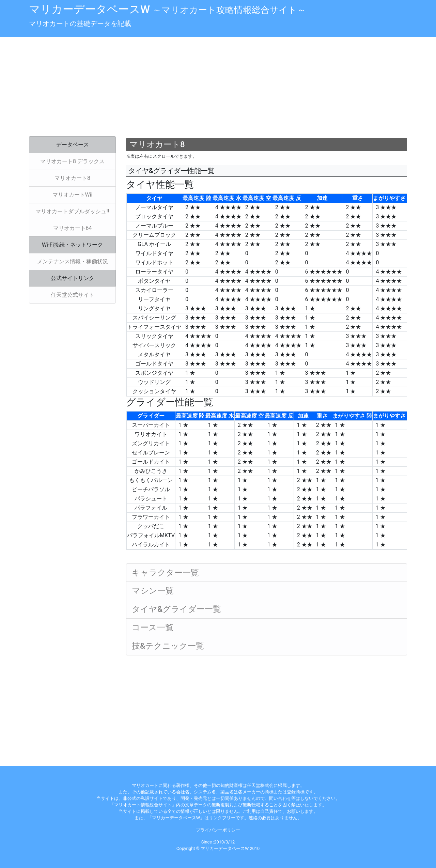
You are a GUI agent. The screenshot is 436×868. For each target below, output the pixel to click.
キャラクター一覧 (165, 573)
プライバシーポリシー (218, 830)
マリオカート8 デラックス (72, 161)
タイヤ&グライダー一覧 (176, 609)
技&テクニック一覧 (168, 646)
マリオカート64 (73, 228)
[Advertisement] (218, 87)
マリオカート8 (72, 178)
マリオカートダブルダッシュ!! (72, 211)
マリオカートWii (73, 195)
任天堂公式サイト (73, 295)
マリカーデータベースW (167, 9)
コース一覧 (153, 627)
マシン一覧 (153, 591)
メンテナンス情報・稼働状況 (73, 261)
